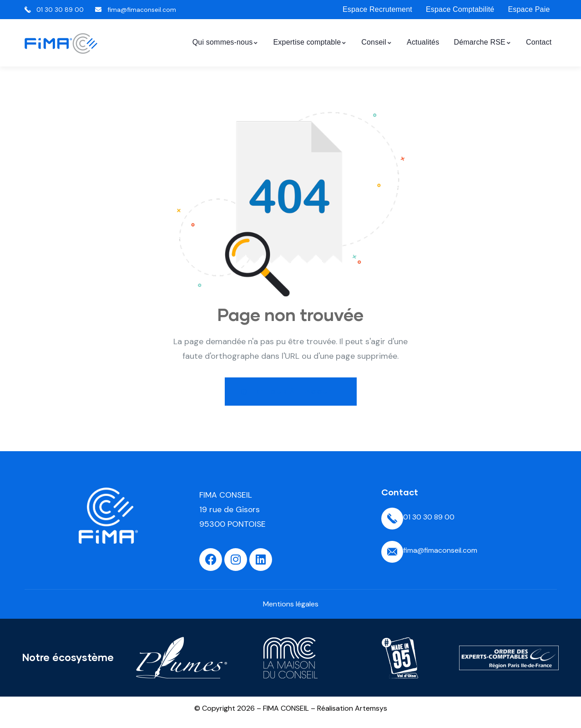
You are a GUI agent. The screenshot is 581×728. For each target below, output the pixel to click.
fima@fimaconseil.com (440, 550)
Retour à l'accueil (291, 391)
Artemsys (371, 708)
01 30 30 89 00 (429, 517)
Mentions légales (291, 604)
